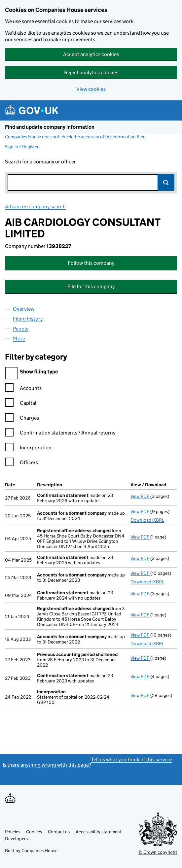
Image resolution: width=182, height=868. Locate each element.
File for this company (91, 286)
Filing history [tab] (28, 319)
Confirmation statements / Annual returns (60, 434)
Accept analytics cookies (91, 54)
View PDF (140, 496)
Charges (22, 419)
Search (166, 183)
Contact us (59, 832)
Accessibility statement (99, 832)
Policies (13, 832)
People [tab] (21, 329)
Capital (21, 404)
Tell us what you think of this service (131, 760)
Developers (16, 839)
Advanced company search (35, 207)
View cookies (91, 89)
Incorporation (28, 449)
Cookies (34, 832)
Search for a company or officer (40, 162)
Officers (21, 463)
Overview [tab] (24, 309)
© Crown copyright (158, 852)
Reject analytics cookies (91, 72)
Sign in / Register (22, 147)
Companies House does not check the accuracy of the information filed (75, 137)
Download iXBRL (147, 520)
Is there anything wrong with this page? (47, 765)
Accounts (23, 389)
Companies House (39, 851)
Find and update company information (50, 127)
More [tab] (19, 339)
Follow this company (91, 263)
